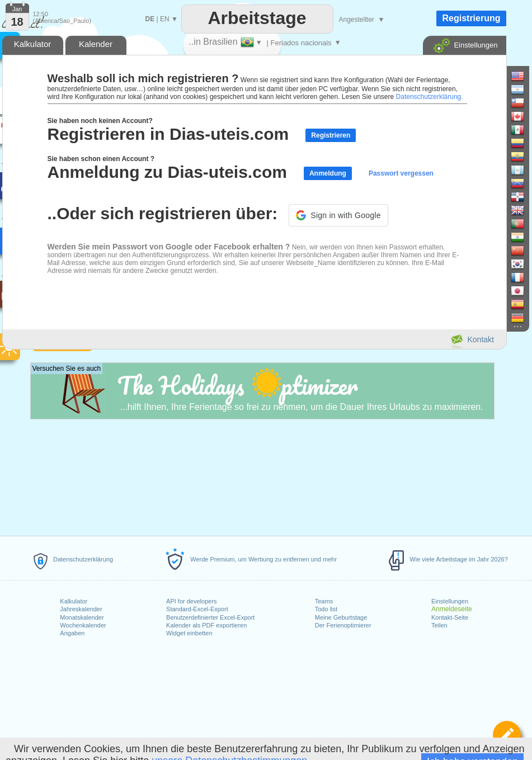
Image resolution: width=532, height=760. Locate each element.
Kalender (96, 44)
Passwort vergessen (401, 173)
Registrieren (331, 135)
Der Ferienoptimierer (343, 625)
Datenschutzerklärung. (430, 97)
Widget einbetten (189, 633)
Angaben (72, 633)
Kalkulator (74, 601)
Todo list (326, 609)
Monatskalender (82, 617)
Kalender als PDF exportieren (206, 625)
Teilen (439, 625)
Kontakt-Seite (450, 617)
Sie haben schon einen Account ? (101, 159)
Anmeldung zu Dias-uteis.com (167, 172)
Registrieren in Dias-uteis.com (168, 134)
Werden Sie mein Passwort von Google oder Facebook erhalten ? (169, 247)
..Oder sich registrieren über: (163, 213)
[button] (338, 215)
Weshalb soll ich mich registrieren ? (143, 78)
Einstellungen (450, 601)
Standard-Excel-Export (197, 609)
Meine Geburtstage (341, 617)
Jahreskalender (81, 609)
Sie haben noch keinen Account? (100, 121)
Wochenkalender (83, 625)
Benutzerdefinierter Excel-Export (210, 617)
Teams (324, 601)
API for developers (192, 601)
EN (165, 19)
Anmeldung (328, 173)
